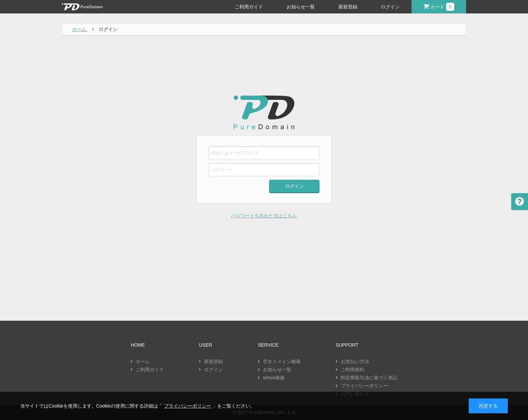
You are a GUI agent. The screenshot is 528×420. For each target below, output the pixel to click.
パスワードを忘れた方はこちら (264, 216)
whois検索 (274, 378)
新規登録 (348, 7)
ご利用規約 (353, 370)
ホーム (143, 361)
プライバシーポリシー (364, 386)
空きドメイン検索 (282, 361)
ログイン (390, 7)
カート (439, 7)
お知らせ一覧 (301, 7)
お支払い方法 (355, 361)
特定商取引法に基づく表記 (369, 378)
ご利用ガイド (249, 7)
